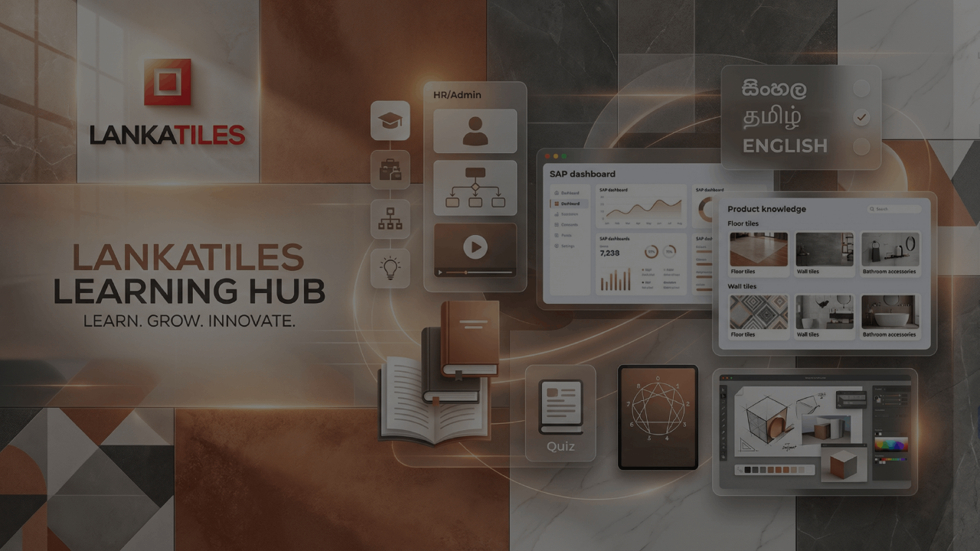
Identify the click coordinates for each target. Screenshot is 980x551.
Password (707, 304)
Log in (819, 421)
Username (708, 227)
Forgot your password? (905, 378)
